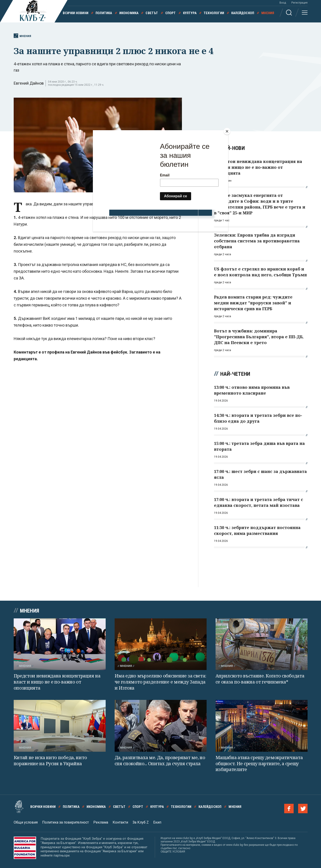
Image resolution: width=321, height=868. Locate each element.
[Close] (227, 131)
